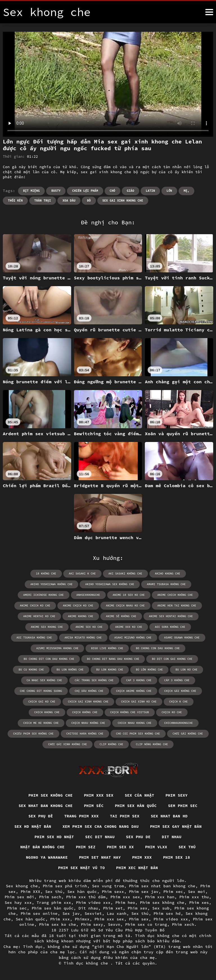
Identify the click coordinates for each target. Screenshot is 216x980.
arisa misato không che (83, 638)
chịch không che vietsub (130, 712)
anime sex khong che (47, 627)
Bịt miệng (31, 191)
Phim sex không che (51, 795)
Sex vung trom (108, 886)
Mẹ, (186, 191)
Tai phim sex (125, 816)
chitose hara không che (85, 734)
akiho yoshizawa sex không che (110, 584)
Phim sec (17, 908)
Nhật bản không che (42, 847)
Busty (56, 191)
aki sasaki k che (82, 574)
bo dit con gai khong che (172, 659)
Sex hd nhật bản (33, 826)
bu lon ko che (186, 670)
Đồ (89, 200)
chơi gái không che (188, 734)
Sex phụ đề (41, 816)
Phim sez (86, 847)
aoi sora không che (170, 627)
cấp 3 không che (177, 680)
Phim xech (183, 924)
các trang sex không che (94, 680)
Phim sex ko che (58, 924)
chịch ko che (172, 712)
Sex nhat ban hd (169, 816)
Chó (112, 191)
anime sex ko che (89, 627)
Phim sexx (113, 892)
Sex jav (71, 913)
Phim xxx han (160, 897)
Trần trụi (43, 200)
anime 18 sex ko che (129, 595)
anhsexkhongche (88, 595)
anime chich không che (175, 595)
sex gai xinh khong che (123, 200)
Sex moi (196, 892)
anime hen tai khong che (177, 606)
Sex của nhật (139, 795)
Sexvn (114, 924)
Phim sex (139, 919)
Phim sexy (176, 795)
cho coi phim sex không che (138, 734)
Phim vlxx (156, 847)
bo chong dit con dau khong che (49, 659)
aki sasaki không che (125, 574)
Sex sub (161, 908)
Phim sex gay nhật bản (176, 826)
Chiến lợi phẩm (85, 191)
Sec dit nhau (100, 837)
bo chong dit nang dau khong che (113, 659)
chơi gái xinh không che (67, 744)
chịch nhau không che (88, 723)
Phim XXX (30, 892)
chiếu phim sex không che (33, 734)
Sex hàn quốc (82, 892)
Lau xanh (117, 913)
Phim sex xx (120, 847)
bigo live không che (107, 648)
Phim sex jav (144, 892)
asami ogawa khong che (182, 638)
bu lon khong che (110, 670)
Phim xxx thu (194, 897)
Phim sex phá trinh (65, 886)
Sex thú (187, 847)
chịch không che (85, 712)
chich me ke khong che (41, 723)
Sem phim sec (183, 806)
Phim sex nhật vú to (82, 868)
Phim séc (94, 806)
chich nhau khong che (135, 723)
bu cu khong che (31, 670)
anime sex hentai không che (171, 616)
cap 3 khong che (139, 680)
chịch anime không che (134, 691)
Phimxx (82, 919)
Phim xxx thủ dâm (86, 897)
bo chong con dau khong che (158, 648)
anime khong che (81, 616)
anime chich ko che (35, 606)
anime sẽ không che (121, 616)
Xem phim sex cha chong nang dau (101, 826)
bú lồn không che (149, 670)
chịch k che (179, 702)
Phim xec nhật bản (137, 868)
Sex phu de (138, 837)
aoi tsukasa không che (34, 638)
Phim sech (50, 897)
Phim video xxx (93, 902)
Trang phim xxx (81, 816)
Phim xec (173, 892)
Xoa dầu (69, 200)
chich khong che (47, 712)
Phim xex (138, 908)
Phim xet (113, 908)
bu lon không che (70, 670)
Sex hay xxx (18, 902)
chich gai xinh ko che (139, 702)
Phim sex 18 (177, 857)
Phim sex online (39, 913)
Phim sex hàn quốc (136, 806)
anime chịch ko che (78, 606)
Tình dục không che (87, 963)
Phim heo (125, 902)
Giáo (130, 191)
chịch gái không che (180, 691)
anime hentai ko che (39, 616)
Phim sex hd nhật (54, 837)
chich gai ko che (42, 702)
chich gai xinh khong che (88, 702)
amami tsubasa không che (166, 584)
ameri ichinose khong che (44, 595)
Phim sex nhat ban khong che (162, 886)
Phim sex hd (167, 913)
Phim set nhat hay (100, 857)
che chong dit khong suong (41, 691)
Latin (150, 191)
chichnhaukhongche (179, 723)
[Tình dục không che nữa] (209, 12)
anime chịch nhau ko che (125, 606)
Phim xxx (142, 857)
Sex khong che (22, 886)
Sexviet (93, 913)
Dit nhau (172, 837)
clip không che (111, 744)
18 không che (46, 574)
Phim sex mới (20, 897)
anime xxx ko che (129, 627)
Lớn (169, 191)
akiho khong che (168, 574)
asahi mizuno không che (133, 638)
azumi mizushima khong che (57, 648)
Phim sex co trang (146, 924)
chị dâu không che (89, 691)
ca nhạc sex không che (44, 680)
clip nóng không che (152, 744)
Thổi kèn (15, 200)
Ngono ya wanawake (47, 857)
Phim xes (199, 902)
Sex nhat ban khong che (46, 806)
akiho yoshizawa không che (51, 584)
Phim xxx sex (99, 795)
